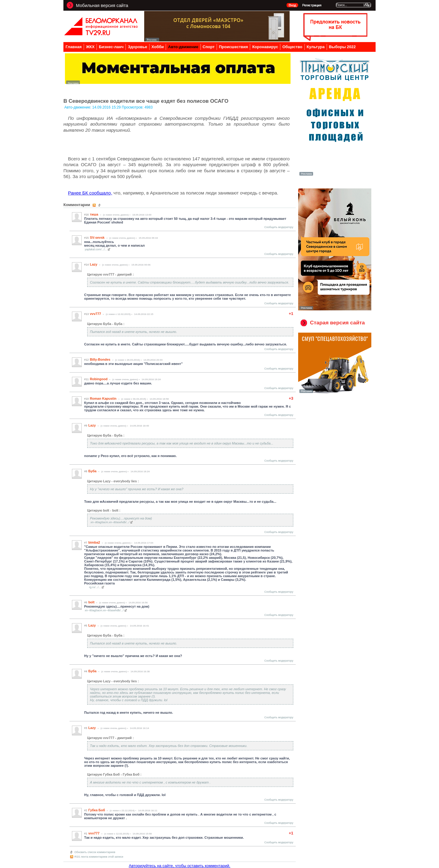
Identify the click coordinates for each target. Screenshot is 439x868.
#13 (86, 314)
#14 (86, 265)
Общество (292, 47)
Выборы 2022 (342, 47)
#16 (86, 215)
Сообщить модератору (279, 227)
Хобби (158, 47)
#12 (86, 360)
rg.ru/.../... (95, 587)
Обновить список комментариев (95, 852)
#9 (86, 426)
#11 (86, 379)
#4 (86, 671)
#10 (86, 399)
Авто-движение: (78, 107)
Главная (74, 47)
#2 (86, 810)
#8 (86, 471)
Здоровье (137, 47)
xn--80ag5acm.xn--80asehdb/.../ (110, 522)
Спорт (209, 47)
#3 (86, 728)
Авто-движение (183, 47)
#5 (86, 626)
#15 (86, 238)
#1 (86, 834)
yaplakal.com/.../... (96, 249)
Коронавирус (265, 47)
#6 (86, 602)
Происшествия (234, 47)
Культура (316, 47)
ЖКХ (90, 47)
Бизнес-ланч (111, 47)
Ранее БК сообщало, (90, 193)
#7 (86, 543)
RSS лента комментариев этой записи (99, 857)
